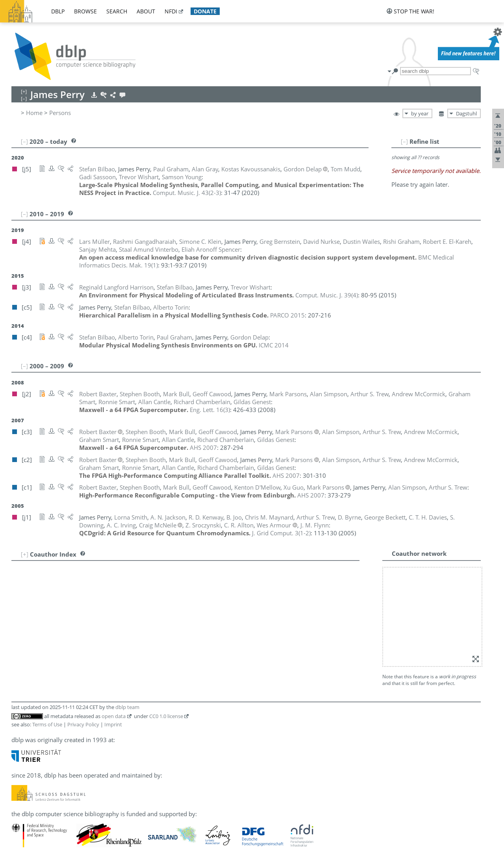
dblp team (127, 707)
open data (114, 716)
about (146, 11)
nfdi (171, 11)
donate (205, 11)
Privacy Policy (83, 724)
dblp (58, 11)
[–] (404, 141)
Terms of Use (47, 724)
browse (85, 11)
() (187, 193)
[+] (25, 554)
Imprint (113, 724)
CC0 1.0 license (166, 716)
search (117, 11)
